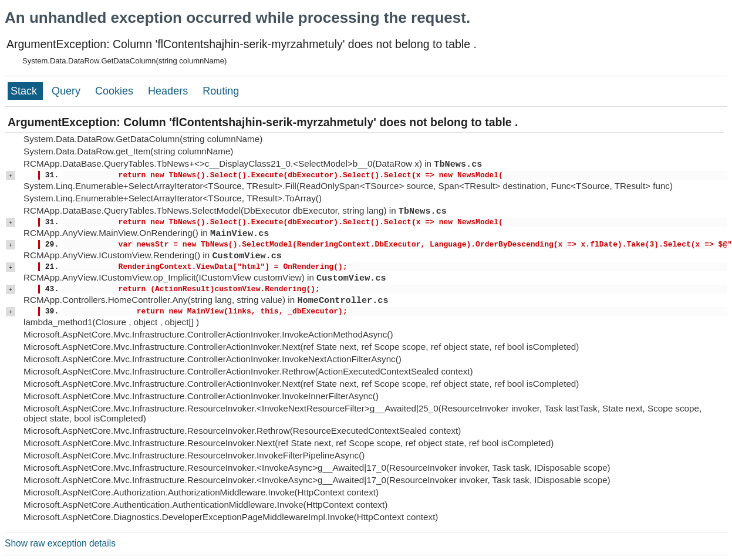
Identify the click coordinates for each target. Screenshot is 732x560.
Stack (25, 91)
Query (68, 91)
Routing (221, 91)
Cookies (116, 91)
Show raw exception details (60, 543)
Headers (169, 91)
